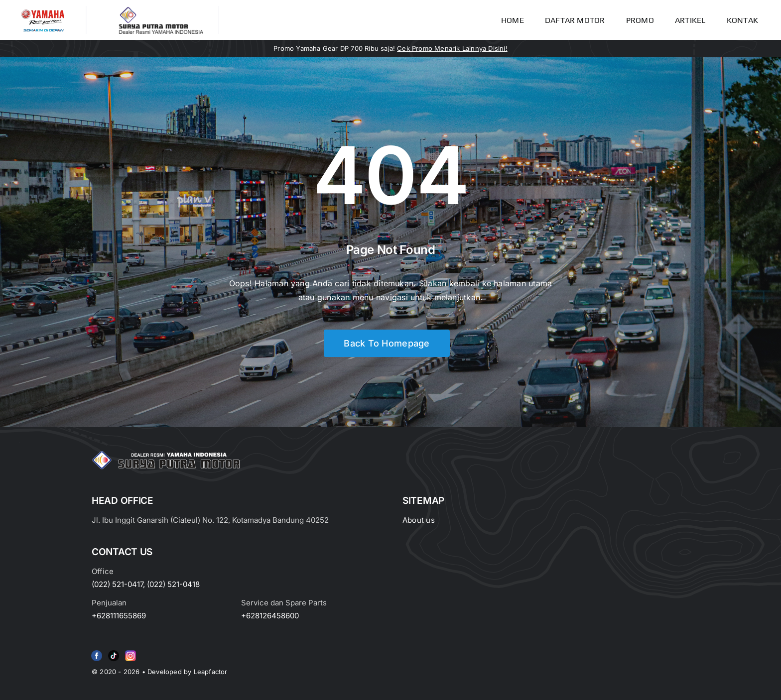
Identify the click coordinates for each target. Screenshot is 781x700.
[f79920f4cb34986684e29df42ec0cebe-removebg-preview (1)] (97, 652)
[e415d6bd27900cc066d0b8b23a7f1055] (114, 652)
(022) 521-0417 (117, 584)
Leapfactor (211, 672)
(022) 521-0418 (173, 584)
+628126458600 (270, 616)
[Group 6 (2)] (130, 652)
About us (419, 520)
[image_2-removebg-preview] (43, 10)
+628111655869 (119, 616)
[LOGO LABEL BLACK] (160, 10)
